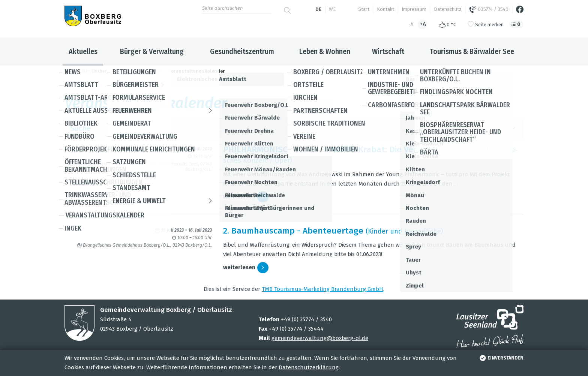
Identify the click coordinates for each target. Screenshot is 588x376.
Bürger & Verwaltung (152, 51)
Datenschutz (448, 9)
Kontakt (385, 9)
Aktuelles (83, 51)
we (332, 9)
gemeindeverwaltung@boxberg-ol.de (320, 338)
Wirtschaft (388, 51)
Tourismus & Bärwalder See (472, 51)
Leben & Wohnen (325, 51)
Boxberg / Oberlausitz (115, 71)
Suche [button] (294, 128)
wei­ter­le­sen (246, 197)
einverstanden (501, 358)
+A (423, 24)
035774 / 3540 (489, 9)
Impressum (414, 9)
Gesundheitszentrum (242, 51)
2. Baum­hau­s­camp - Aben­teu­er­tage (293, 231)
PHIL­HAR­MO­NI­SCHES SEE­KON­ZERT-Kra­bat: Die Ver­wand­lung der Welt (358, 149)
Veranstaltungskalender (196, 71)
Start (364, 9)
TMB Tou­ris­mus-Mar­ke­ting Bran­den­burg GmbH (322, 289)
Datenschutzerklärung (309, 367)
